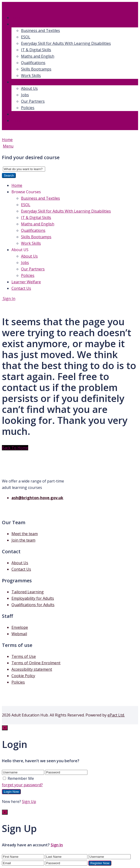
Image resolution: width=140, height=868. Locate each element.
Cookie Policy (23, 676)
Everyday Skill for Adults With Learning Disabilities (66, 43)
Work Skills (31, 76)
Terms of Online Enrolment (36, 663)
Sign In (9, 299)
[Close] (5, 728)
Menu (8, 146)
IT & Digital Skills (36, 50)
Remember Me (18, 778)
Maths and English (38, 56)
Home (16, 18)
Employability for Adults (33, 598)
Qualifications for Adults (33, 605)
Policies (28, 108)
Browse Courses (24, 24)
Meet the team (25, 534)
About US (19, 82)
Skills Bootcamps (36, 69)
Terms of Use (24, 656)
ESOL (26, 37)
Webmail (19, 634)
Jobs (25, 95)
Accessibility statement (32, 669)
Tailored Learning (28, 592)
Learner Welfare (24, 114)
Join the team (23, 540)
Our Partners (33, 101)
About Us (29, 88)
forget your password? (22, 785)
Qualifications (33, 63)
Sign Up (29, 802)
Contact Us (20, 121)
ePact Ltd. (116, 715)
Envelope (20, 627)
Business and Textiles (40, 30)
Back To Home (15, 448)
